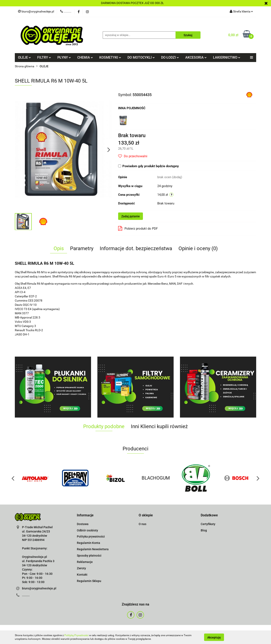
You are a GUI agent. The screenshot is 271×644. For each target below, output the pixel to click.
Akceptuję (214, 637)
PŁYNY (64, 57)
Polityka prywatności (91, 536)
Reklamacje (85, 562)
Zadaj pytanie (131, 216)
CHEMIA (85, 57)
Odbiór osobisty (87, 530)
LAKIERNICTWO (227, 57)
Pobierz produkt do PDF (138, 228)
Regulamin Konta (88, 543)
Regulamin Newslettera (93, 549)
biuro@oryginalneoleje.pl (39, 588)
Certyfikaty (208, 524)
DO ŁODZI (170, 57)
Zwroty (81, 568)
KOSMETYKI (110, 57)
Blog (204, 530)
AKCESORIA (196, 57)
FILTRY (44, 57)
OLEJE (24, 57)
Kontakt (82, 575)
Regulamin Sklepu (89, 581)
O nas (142, 524)
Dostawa (83, 524)
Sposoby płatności (89, 556)
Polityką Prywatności (76, 635)
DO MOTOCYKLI (141, 57)
